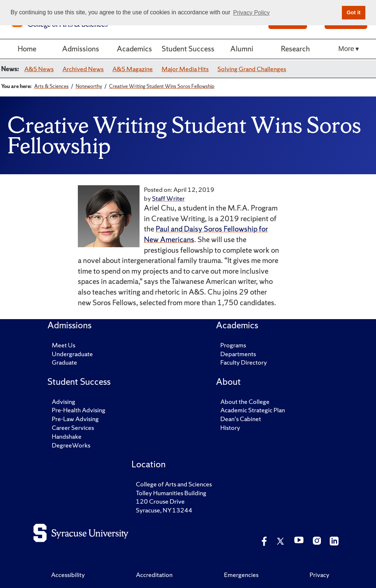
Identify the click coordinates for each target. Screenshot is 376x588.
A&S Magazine (133, 69)
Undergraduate (72, 354)
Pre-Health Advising (79, 410)
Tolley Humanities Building (171, 493)
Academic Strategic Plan (253, 410)
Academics (134, 49)
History (230, 428)
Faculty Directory (244, 362)
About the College (245, 401)
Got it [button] (354, 12)
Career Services (73, 428)
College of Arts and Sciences (174, 484)
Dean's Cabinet (241, 419)
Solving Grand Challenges (252, 69)
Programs (233, 345)
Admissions (81, 49)
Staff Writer (168, 198)
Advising (64, 401)
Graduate (64, 362)
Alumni (242, 49)
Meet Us (64, 345)
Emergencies (241, 575)
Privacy (319, 575)
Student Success (188, 49)
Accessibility (68, 575)
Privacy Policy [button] (252, 13)
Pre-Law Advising (75, 419)
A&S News (39, 69)
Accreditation (154, 575)
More (346, 49)
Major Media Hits (185, 69)
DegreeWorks (71, 445)
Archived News (83, 69)
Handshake (67, 436)
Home (27, 49)
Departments (238, 354)
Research (295, 49)
